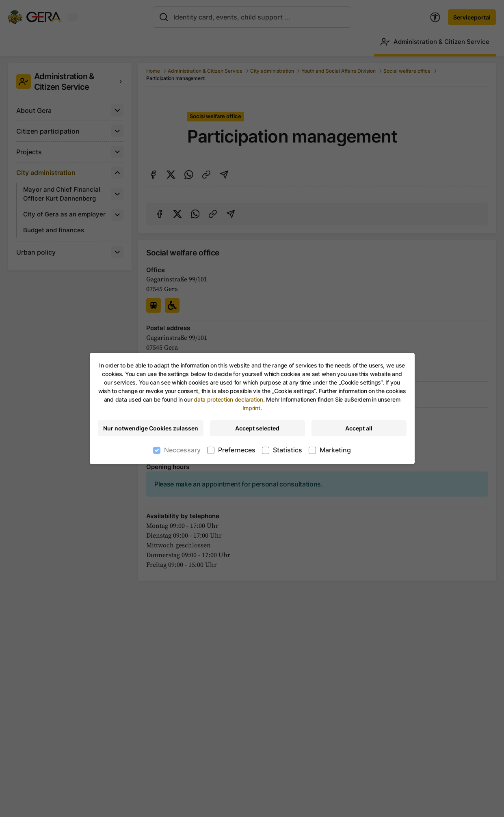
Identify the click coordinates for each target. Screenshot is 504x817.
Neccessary (182, 450)
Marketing (335, 450)
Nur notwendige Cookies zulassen (151, 428)
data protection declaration (228, 399)
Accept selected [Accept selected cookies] (257, 428)
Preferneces (237, 450)
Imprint (251, 408)
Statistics (288, 450)
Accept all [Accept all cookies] (359, 428)
